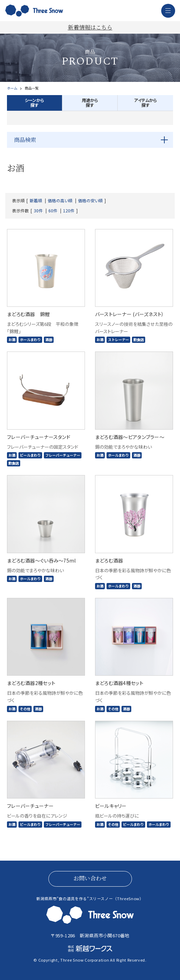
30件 (38, 211)
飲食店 (139, 340)
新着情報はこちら (90, 27)
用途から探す (90, 103)
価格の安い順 (90, 201)
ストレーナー (118, 340)
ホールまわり (30, 340)
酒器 (49, 340)
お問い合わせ (90, 878)
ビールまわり (30, 455)
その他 (25, 709)
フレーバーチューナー (63, 455)
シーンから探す (34, 103)
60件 (53, 211)
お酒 (12, 340)
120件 (69, 211)
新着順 (36, 201)
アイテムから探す (145, 103)
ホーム (12, 88)
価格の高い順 (60, 201)
